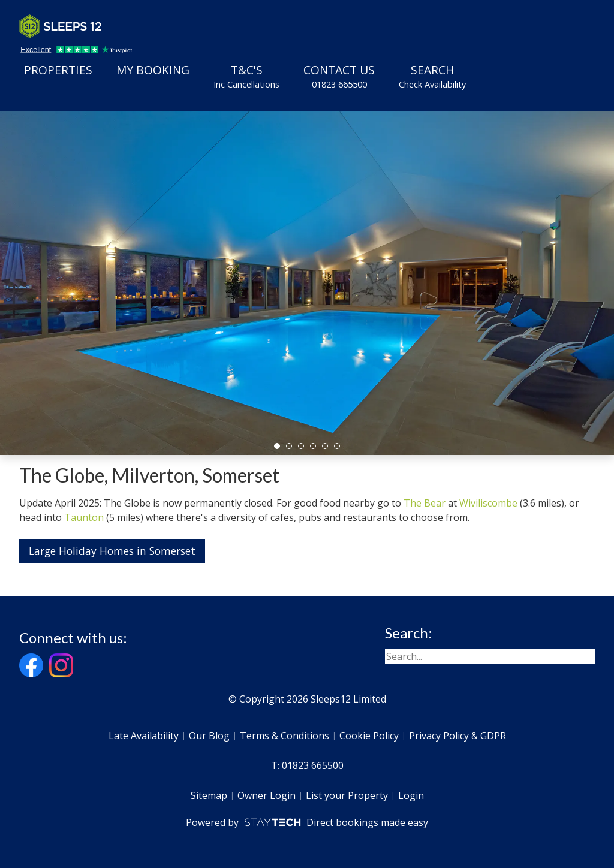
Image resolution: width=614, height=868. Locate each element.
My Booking (153, 70)
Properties (58, 70)
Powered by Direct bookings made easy (307, 822)
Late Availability (144, 736)
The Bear (425, 503)
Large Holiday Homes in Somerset (112, 551)
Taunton (84, 517)
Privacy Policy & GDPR (458, 736)
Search (432, 76)
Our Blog (209, 736)
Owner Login (267, 795)
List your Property (347, 795)
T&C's (246, 76)
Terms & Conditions (285, 736)
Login (411, 795)
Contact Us (339, 76)
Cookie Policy (369, 736)
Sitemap (209, 795)
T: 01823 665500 (307, 765)
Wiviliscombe (488, 503)
